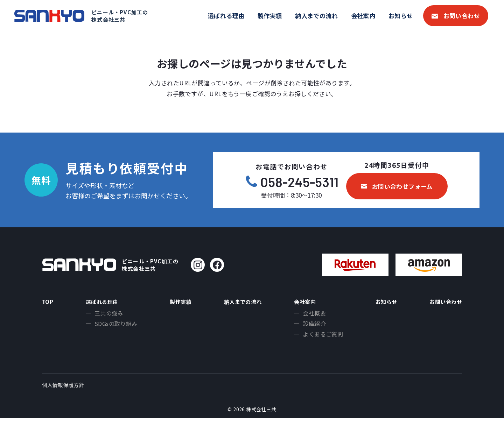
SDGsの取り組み (114, 327)
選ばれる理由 (226, 16)
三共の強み (107, 316)
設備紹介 (312, 327)
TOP (49, 303)
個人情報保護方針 (63, 393)
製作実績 (270, 16)
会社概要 (312, 316)
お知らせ (401, 16)
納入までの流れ (316, 16)
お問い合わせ (462, 16)
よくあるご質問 (320, 339)
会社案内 (363, 16)
